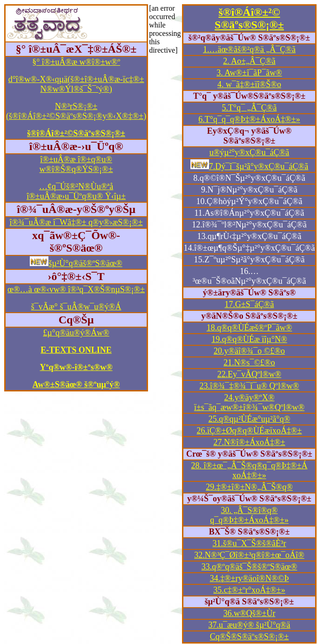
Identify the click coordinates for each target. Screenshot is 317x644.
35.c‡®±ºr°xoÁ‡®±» (249, 590)
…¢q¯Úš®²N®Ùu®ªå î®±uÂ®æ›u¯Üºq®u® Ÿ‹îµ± (76, 191)
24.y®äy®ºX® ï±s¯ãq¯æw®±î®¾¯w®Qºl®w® (249, 402)
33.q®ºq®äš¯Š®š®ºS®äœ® (250, 567)
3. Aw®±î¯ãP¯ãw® (249, 73)
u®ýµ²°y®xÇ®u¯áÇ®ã (250, 152)
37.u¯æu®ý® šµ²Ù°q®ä (250, 625)
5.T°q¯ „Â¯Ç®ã (250, 108)
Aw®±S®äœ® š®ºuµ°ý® (76, 384)
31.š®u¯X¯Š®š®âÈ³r (250, 543)
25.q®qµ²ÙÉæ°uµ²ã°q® (250, 419)
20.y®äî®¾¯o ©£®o (249, 351)
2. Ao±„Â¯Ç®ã (249, 61)
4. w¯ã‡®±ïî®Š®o (249, 84)
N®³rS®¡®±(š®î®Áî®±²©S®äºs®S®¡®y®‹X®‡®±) (76, 111)
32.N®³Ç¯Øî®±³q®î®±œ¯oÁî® (249, 555)
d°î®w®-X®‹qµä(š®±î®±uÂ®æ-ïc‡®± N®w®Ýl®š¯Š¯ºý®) (76, 84)
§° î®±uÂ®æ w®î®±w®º (76, 62)
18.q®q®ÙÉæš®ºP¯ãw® (250, 328)
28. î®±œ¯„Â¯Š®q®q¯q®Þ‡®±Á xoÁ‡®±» (249, 470)
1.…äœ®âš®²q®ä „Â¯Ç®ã (249, 49)
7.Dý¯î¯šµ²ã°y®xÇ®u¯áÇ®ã (259, 166)
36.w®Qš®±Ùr (250, 613)
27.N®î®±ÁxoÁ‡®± (249, 442)
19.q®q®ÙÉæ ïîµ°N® (249, 339)
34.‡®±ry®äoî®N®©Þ (250, 578)
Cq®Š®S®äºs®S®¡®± (250, 637)
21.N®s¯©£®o (249, 363)
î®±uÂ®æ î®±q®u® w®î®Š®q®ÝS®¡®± (76, 164)
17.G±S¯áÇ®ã (249, 304)
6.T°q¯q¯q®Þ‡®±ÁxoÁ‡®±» (249, 119)
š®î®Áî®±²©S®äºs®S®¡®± (76, 133)
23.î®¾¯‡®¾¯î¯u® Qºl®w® (250, 386)
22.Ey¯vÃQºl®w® (249, 374)
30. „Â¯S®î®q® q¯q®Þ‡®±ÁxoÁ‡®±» (249, 515)
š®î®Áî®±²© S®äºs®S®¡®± (249, 18)
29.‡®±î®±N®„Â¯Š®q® (249, 487)
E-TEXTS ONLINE (76, 350)
